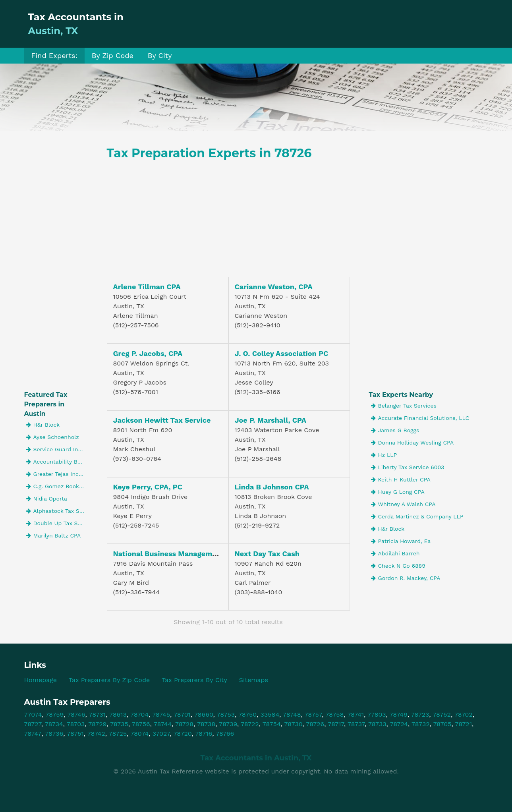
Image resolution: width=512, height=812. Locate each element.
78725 (118, 734)
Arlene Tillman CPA (147, 287)
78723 (420, 714)
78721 (464, 724)
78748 (292, 714)
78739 (228, 724)
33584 (270, 714)
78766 (225, 734)
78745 (161, 714)
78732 (421, 724)
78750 (247, 714)
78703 (76, 724)
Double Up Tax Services (57, 523)
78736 (54, 734)
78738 (206, 724)
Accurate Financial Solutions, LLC (420, 418)
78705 (442, 724)
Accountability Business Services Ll (57, 462)
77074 (33, 714)
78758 (334, 714)
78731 (97, 714)
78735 (119, 724)
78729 (97, 724)
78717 (336, 724)
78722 (250, 724)
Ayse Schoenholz (53, 437)
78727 (33, 724)
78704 (139, 714)
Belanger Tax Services (404, 406)
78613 (118, 714)
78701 (182, 714)
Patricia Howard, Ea (401, 541)
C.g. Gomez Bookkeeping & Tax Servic (57, 486)
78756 (141, 724)
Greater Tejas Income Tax (57, 474)
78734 (54, 724)
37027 (161, 734)
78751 (75, 734)
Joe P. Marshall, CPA (271, 420)
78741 (356, 714)
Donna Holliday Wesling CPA (412, 443)
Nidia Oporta (47, 499)
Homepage (41, 680)
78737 (356, 724)
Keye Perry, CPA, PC (148, 487)
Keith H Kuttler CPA (401, 479)
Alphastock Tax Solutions (57, 511)
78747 (33, 734)
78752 (442, 714)
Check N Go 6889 (398, 566)
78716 (204, 734)
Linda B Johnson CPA (272, 487)
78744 (163, 724)
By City (160, 55)
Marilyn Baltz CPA (54, 536)
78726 (315, 724)
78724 (399, 724)
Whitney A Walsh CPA (403, 504)
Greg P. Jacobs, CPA (148, 353)
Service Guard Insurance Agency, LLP (57, 449)
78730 (294, 724)
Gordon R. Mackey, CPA (406, 578)
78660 (204, 714)
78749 (399, 714)
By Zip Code (113, 55)
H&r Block (43, 425)
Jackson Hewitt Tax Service (162, 420)
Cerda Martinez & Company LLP (417, 516)
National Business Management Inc (175, 554)
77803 (377, 714)
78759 (54, 714)
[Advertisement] (344, 24)
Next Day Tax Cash (267, 554)
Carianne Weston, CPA (274, 287)
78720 (183, 734)
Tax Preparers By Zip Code (109, 680)
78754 (272, 724)
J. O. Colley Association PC (282, 353)
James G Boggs (395, 430)
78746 (76, 714)
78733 (377, 724)
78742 (96, 734)
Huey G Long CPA (398, 492)
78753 (226, 714)
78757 (313, 714)
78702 (464, 714)
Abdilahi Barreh (395, 553)
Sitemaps (254, 680)
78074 (139, 734)
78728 (184, 724)
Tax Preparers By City (194, 680)
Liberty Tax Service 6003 (408, 467)
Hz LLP (384, 455)
